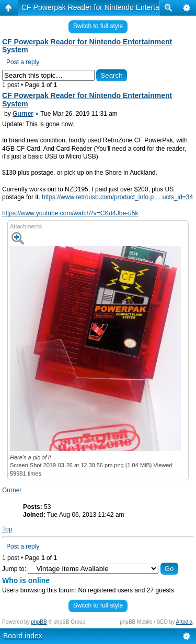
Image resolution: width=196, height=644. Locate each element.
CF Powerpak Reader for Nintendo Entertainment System (87, 46)
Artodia (185, 622)
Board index (23, 636)
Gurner (23, 114)
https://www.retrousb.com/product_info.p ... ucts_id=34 (117, 197)
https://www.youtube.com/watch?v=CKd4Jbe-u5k (70, 213)
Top (7, 529)
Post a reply (23, 62)
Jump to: (14, 569)
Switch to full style (98, 26)
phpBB (39, 622)
